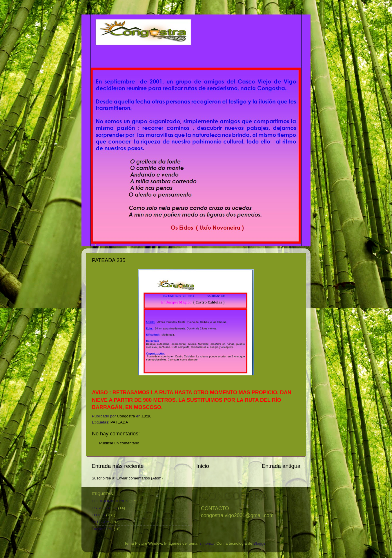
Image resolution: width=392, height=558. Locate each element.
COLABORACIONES (110, 501)
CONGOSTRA (234, 496)
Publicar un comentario (119, 443)
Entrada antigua (281, 466)
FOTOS (98, 515)
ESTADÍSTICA (104, 508)
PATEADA (119, 422)
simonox (207, 543)
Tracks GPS (102, 529)
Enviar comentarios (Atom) (140, 478)
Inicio (203, 466)
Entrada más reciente (118, 466)
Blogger (260, 543)
